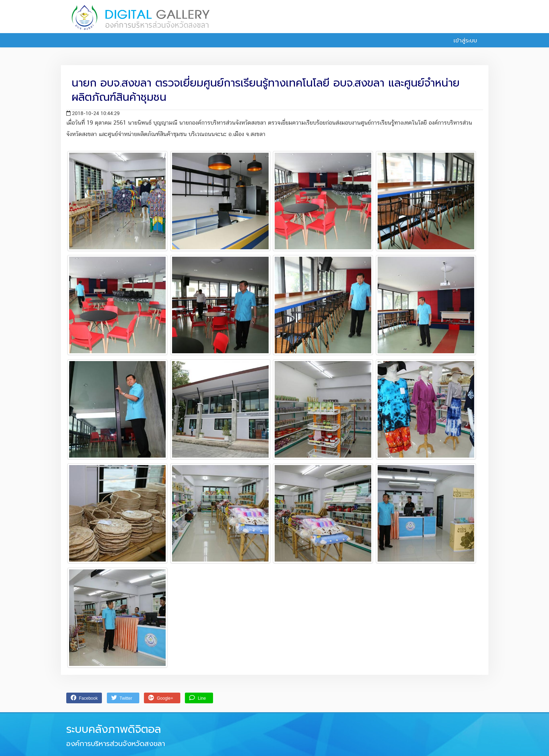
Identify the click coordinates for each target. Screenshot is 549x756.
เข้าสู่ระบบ (461, 41)
